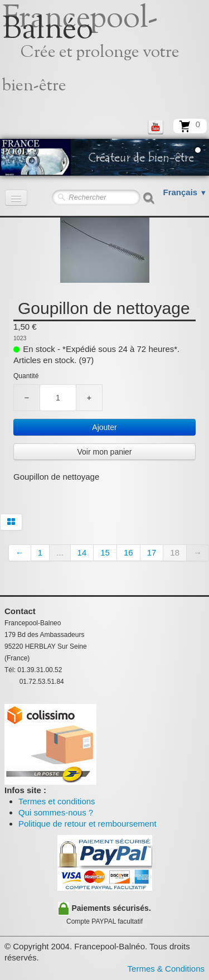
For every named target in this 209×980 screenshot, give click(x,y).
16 (128, 552)
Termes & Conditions (166, 969)
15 (105, 552)
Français (185, 192)
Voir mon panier (104, 452)
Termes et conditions (57, 801)
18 (175, 552)
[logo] (104, 59)
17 (152, 552)
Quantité (26, 376)
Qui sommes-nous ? (56, 812)
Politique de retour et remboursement (88, 824)
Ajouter (104, 427)
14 (82, 552)
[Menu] (16, 198)
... (60, 552)
